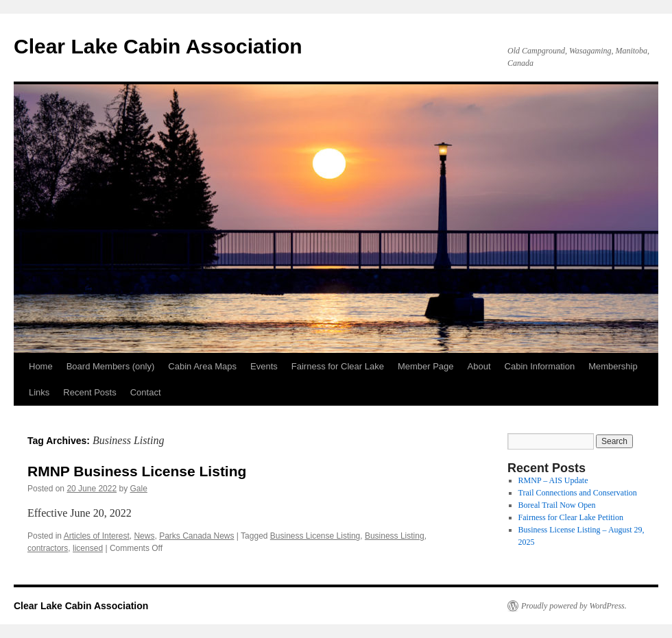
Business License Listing (315, 536)
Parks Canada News (196, 536)
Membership (613, 366)
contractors (48, 548)
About (479, 366)
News (144, 536)
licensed (88, 548)
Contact (146, 392)
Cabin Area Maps (202, 366)
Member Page (426, 366)
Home (41, 366)
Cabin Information (540, 366)
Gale (139, 489)
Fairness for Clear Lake (338, 366)
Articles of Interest (97, 536)
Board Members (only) (111, 366)
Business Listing (395, 536)
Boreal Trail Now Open (557, 505)
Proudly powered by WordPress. (574, 606)
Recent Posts (89, 392)
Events (264, 366)
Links (39, 392)
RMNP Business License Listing (137, 471)
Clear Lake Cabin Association (158, 46)
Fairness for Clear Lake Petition (571, 517)
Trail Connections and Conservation (578, 493)
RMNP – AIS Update (553, 480)
